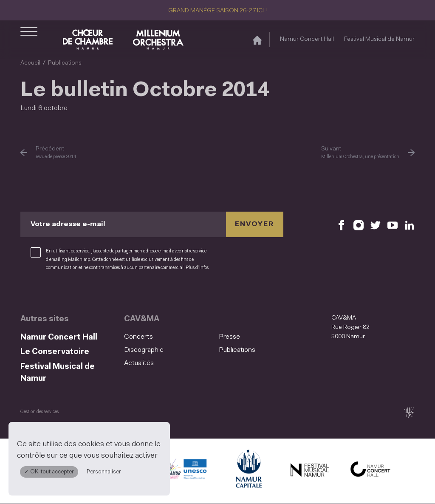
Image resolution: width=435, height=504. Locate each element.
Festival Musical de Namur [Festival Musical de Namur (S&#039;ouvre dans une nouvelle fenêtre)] (379, 39)
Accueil (30, 63)
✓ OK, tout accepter (49, 472)
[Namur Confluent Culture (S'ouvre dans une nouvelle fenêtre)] (187, 471)
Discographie (144, 350)
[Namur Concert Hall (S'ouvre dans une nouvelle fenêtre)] (370, 471)
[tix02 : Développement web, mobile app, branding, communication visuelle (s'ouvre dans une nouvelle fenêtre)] (409, 412)
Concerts (138, 337)
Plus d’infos (197, 268)
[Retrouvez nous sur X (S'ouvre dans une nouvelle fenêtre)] (376, 225)
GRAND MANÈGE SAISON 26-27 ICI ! (217, 11)
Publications (65, 63)
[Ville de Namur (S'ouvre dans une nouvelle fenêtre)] (248, 471)
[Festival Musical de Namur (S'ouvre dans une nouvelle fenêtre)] (309, 471)
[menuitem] (169, 337)
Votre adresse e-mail (68, 224)
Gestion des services (40, 412)
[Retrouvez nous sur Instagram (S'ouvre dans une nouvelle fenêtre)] (359, 225)
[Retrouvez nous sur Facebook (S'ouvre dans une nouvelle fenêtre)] (342, 225)
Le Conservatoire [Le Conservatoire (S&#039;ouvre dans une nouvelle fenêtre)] (55, 352)
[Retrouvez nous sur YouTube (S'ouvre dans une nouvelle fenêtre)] (393, 225)
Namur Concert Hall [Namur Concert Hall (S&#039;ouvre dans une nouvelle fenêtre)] (307, 39)
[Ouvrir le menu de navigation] (29, 40)
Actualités (139, 363)
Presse (229, 337)
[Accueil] (257, 40)
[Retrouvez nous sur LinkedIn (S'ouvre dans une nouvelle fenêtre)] (410, 225)
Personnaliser (104, 472)
